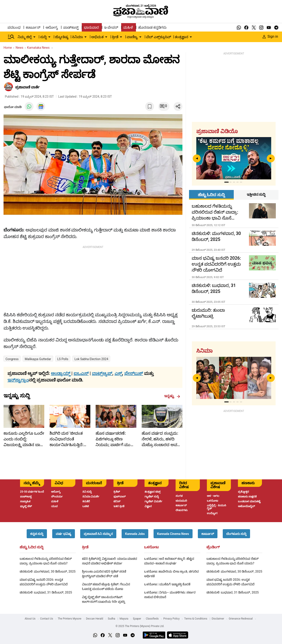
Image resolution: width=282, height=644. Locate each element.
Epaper (137, 619)
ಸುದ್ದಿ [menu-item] (43, 37)
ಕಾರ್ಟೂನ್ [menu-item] (33, 27)
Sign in (270, 36)
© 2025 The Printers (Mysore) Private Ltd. (140, 626)
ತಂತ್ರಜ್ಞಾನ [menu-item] (181, 37)
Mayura (124, 619)
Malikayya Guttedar (38, 359)
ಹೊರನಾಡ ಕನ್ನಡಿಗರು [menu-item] (152, 27)
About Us (30, 619)
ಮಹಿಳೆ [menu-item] (128, 27)
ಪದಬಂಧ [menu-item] (14, 27)
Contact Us (47, 619)
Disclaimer (218, 619)
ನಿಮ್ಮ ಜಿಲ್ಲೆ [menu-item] (25, 37)
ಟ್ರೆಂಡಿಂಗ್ (213, 547)
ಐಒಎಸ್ (81, 373)
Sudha (111, 619)
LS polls (63, 359)
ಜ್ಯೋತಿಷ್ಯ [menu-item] (62, 37)
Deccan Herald (95, 619)
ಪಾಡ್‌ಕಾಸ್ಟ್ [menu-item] (71, 27)
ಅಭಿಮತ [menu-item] (97, 37)
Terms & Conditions (196, 619)
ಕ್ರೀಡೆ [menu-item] (115, 37)
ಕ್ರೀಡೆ (85, 547)
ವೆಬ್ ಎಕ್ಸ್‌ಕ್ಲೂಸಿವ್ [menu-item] (159, 37)
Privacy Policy (171, 619)
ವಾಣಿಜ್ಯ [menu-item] (132, 37)
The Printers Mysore (70, 619)
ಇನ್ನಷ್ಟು (172, 396)
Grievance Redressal (241, 619)
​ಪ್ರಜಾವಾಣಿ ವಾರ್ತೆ (27, 87)
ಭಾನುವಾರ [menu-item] (91, 27)
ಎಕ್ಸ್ (118, 373)
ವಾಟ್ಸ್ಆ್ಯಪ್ (102, 373)
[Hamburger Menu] (11, 37)
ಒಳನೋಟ (151, 547)
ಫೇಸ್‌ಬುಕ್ (134, 373)
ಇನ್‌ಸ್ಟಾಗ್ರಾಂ (18, 380)
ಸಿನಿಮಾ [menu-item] (77, 37)
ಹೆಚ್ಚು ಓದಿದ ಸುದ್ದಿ (32, 547)
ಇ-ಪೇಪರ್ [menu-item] (111, 27)
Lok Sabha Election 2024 (91, 359)
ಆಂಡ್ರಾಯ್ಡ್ (61, 373)
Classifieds (152, 619)
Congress (12, 359)
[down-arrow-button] (34, 37)
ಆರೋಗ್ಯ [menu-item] (52, 27)
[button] (37, 534)
